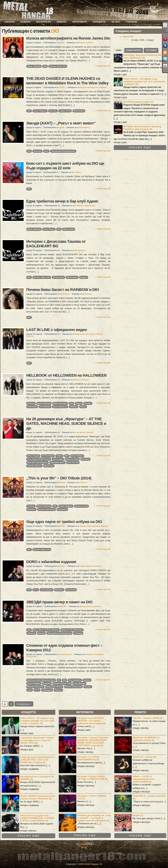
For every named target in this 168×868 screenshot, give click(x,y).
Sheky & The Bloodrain (72, 630)
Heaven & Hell (82, 506)
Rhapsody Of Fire (54, 687)
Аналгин (37, 151)
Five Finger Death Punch (39, 459)
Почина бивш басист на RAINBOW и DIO (63, 290)
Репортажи (90, 205)
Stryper (88, 687)
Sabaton (74, 407)
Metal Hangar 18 (93, 864)
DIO (45, 66)
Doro (36, 590)
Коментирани (134, 50)
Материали (44, 22)
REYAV (64, 606)
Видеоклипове (82, 334)
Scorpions (62, 509)
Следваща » (24, 704)
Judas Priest (65, 111)
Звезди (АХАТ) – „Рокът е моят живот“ (61, 123)
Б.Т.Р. (37, 690)
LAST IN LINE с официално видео (57, 330)
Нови (119, 50)
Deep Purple (49, 229)
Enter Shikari (77, 456)
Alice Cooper (33, 456)
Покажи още (140, 148)
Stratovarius (58, 277)
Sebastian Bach (57, 462)
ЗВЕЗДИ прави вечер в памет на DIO (59, 602)
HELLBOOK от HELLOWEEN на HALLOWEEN (66, 375)
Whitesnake (79, 111)
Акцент (83, 87)
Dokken (87, 680)
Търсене (132, 22)
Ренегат (58, 690)
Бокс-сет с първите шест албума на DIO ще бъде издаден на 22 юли (65, 166)
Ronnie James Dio (58, 66)
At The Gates (48, 456)
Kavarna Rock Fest (62, 683)
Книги (82, 43)
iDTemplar (65, 294)
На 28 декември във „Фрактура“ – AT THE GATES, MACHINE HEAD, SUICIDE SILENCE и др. (66, 423)
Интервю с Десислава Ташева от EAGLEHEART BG (56, 244)
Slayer (83, 407)
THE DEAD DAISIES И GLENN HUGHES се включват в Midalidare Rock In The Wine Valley (67, 81)
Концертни (93, 87)
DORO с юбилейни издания (51, 562)
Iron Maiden (45, 407)
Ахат (46, 151)
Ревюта (62, 22)
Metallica (85, 459)
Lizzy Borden (79, 683)
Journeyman (66, 654)
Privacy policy (84, 844)
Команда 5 (47, 690)
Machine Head (72, 459)
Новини (25, 22)
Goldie (62, 87)
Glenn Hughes (40, 111)
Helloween (32, 407)
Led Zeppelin (47, 590)
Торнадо (78, 633)
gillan (62, 43)
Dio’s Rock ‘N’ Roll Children (46, 630)
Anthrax (31, 403)
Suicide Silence (34, 466)
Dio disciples (75, 680)
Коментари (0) (104, 110)
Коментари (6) (104, 66)
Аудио (83, 526)
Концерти (99, 22)
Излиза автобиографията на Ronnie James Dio (68, 38)
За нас (116, 22)
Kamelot (47, 683)
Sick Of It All (73, 462)
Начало (10, 22)
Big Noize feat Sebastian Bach (41, 680)
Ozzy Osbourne (60, 407)
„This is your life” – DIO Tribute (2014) (59, 478)
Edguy (79, 403)
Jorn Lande (58, 459)
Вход (84, 847)
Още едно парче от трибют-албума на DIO (64, 522)
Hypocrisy (128, 36)
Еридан (84, 277)
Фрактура (49, 466)
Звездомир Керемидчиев (63, 151)
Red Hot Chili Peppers (37, 462)
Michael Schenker (35, 687)
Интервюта (80, 22)
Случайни (151, 50)
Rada (63, 482)
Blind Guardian (60, 403)
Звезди (41, 633)
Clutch (59, 456)
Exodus (88, 403)
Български (80, 432)
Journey (53, 111)
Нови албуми (96, 334)
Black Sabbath (34, 66)
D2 (59, 680)
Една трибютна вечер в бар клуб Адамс (62, 201)
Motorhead (71, 590)
